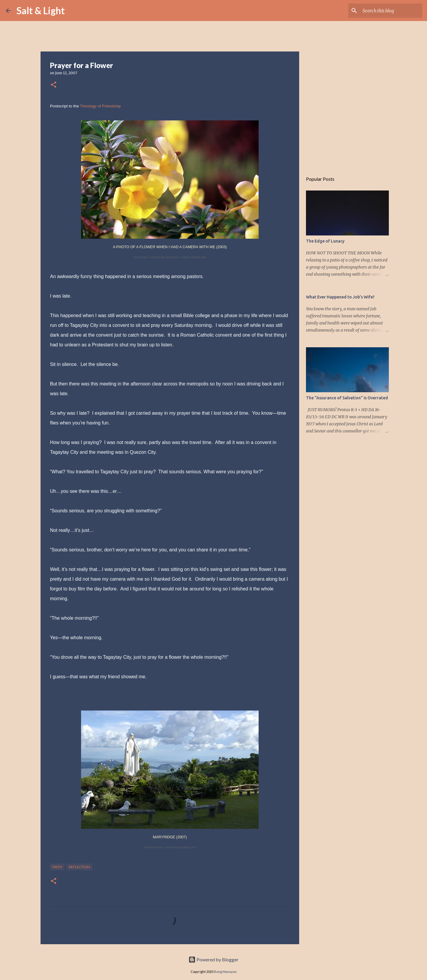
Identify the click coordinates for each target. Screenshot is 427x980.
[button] (54, 85)
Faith (57, 867)
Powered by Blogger (213, 959)
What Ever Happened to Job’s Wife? (340, 297)
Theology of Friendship (100, 106)
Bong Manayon (225, 972)
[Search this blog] (391, 11)
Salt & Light (41, 11)
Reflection (79, 867)
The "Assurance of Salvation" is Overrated (347, 398)
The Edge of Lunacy (325, 241)
